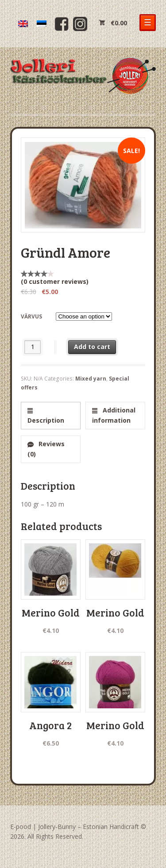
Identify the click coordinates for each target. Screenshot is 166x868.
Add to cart (92, 347)
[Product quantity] (33, 347)
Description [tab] (46, 420)
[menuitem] (23, 24)
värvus (31, 316)
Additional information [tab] (114, 415)
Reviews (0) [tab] (46, 449)
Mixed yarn (91, 379)
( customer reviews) (55, 281)
